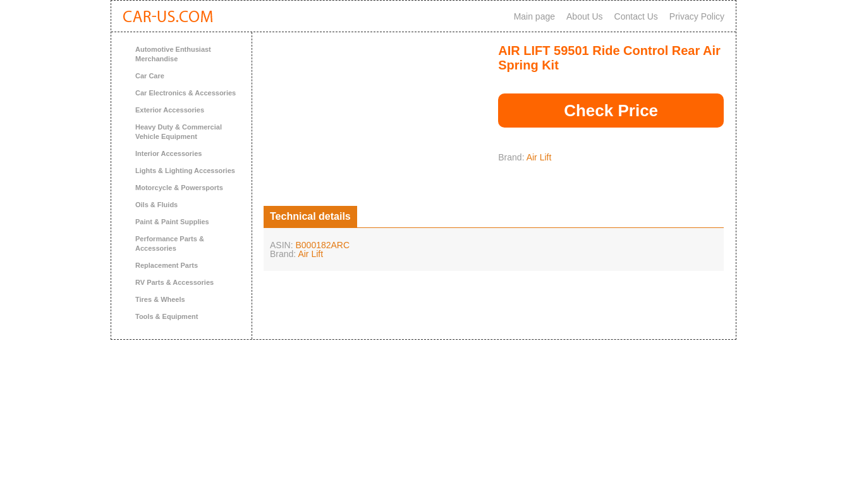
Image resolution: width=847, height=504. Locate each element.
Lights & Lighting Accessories (185, 171)
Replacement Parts (167, 265)
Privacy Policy (697, 16)
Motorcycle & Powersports (179, 188)
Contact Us (636, 16)
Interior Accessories (168, 153)
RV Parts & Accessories (174, 282)
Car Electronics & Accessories (186, 93)
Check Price (611, 111)
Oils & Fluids (156, 205)
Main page (534, 16)
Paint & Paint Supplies (172, 222)
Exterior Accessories (170, 110)
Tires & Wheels (160, 299)
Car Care (150, 76)
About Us (585, 16)
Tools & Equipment (167, 316)
